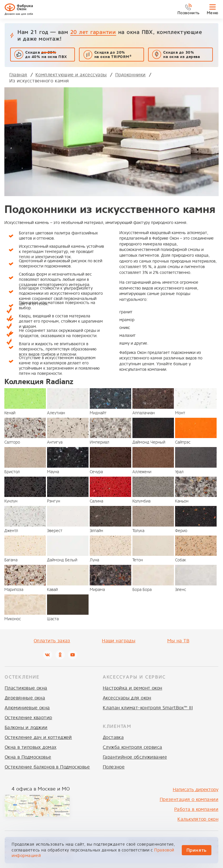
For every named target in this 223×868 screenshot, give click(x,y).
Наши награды (119, 641)
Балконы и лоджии (26, 727)
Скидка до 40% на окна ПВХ (46, 55)
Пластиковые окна (26, 688)
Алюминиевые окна (27, 708)
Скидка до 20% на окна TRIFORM (113, 55)
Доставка (113, 737)
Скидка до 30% (182, 55)
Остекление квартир (28, 718)
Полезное (114, 767)
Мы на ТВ (178, 641)
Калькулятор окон (198, 819)
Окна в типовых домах (30, 747)
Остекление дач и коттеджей (38, 737)
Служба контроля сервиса (133, 747)
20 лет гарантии (93, 32)
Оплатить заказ (52, 641)
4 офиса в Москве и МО (41, 789)
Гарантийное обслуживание (135, 757)
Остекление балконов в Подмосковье (47, 767)
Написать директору (196, 790)
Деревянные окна (25, 698)
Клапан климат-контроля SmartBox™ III (148, 708)
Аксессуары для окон (127, 698)
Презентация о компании (189, 799)
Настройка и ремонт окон (133, 688)
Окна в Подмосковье (28, 757)
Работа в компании (196, 809)
